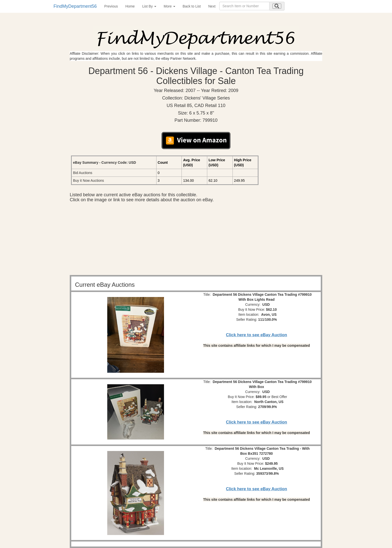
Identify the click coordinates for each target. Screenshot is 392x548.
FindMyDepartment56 (75, 6)
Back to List (192, 6)
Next (212, 6)
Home (130, 6)
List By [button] (149, 6)
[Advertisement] (196, 240)
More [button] (169, 6)
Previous (111, 6)
